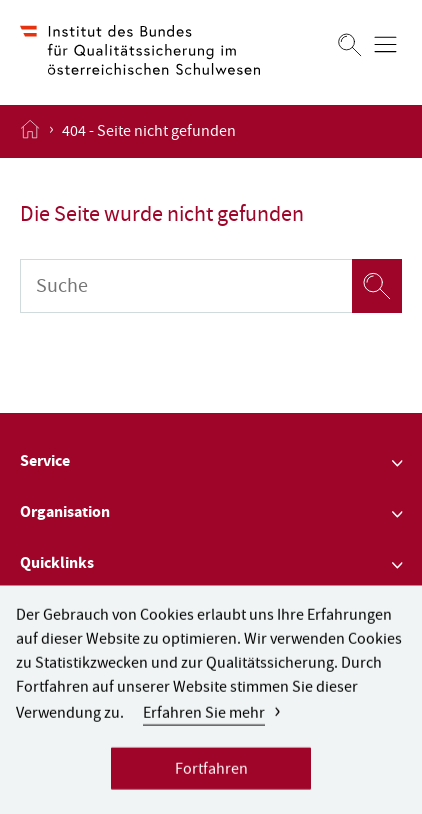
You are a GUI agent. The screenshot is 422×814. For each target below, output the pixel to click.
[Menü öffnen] (385, 44)
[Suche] (186, 286)
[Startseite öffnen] (30, 131)
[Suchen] (350, 44)
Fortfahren (211, 777)
